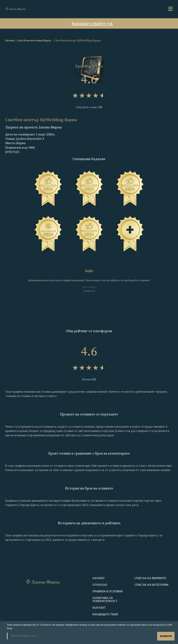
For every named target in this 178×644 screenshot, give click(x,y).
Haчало (98, 578)
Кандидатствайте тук (89, 24)
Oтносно (100, 585)
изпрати (166, 636)
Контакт (99, 608)
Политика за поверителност (105, 600)
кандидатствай (105, 615)
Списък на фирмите (150, 578)
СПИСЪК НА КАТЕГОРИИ (151, 585)
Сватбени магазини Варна (34, 41)
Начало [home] (10, 41)
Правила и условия (108, 592)
